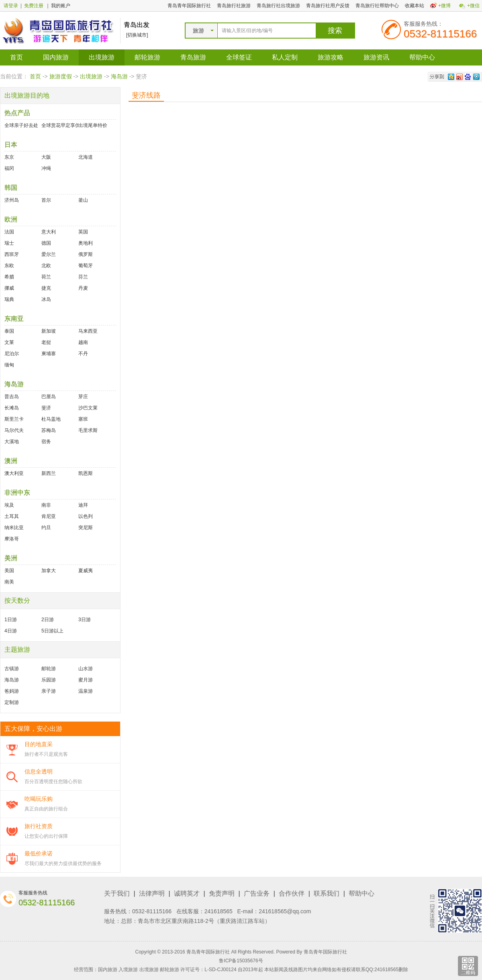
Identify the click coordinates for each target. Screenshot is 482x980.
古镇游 (12, 669)
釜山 (83, 200)
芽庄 (83, 397)
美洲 (11, 558)
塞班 (83, 419)
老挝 (46, 342)
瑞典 (9, 299)
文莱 (9, 342)
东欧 (9, 266)
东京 (9, 157)
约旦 (46, 528)
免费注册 (34, 6)
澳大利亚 (14, 473)
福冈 (9, 168)
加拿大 (49, 571)
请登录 (11, 6)
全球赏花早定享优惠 (60, 125)
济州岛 (12, 200)
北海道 (86, 157)
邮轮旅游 (147, 57)
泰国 (9, 331)
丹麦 (83, 288)
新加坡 (49, 331)
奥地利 (86, 243)
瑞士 (9, 243)
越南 (83, 342)
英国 (83, 232)
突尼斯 (86, 528)
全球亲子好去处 (21, 125)
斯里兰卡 (14, 419)
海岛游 (119, 76)
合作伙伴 (292, 893)
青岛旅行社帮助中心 (377, 6)
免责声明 (222, 893)
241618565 (219, 911)
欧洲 (11, 219)
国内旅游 (56, 57)
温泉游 (86, 691)
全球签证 (239, 57)
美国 (9, 571)
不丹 (83, 354)
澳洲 (11, 461)
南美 (9, 582)
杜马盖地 (51, 419)
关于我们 (117, 893)
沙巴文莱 (88, 408)
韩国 (11, 187)
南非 (46, 505)
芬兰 (83, 277)
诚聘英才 (187, 893)
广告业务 (257, 893)
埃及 (9, 505)
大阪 (46, 157)
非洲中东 (17, 492)
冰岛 (46, 299)
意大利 (49, 232)
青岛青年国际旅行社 (189, 6)
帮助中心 (422, 57)
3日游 (85, 620)
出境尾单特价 (93, 125)
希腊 (9, 277)
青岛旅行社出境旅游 (278, 6)
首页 (16, 57)
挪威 (9, 288)
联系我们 (327, 893)
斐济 (46, 408)
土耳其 (12, 516)
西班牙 (12, 254)
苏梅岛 (49, 430)
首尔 (46, 200)
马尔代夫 (14, 430)
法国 (9, 232)
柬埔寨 (49, 354)
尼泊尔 (12, 354)
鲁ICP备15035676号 (241, 961)
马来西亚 (88, 331)
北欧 (46, 266)
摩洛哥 (12, 539)
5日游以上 (52, 631)
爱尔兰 (49, 254)
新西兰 (49, 473)
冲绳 (46, 168)
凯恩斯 (86, 473)
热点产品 (17, 113)
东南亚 (14, 318)
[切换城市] (137, 35)
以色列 (86, 516)
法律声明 (152, 893)
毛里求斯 (88, 430)
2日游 (48, 620)
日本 (11, 144)
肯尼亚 (49, 516)
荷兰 (46, 277)
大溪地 (12, 442)
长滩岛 (12, 408)
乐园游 (49, 680)
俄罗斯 (86, 254)
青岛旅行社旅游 (234, 6)
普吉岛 (12, 397)
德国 (46, 243)
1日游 (11, 620)
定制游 (12, 702)
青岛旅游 (193, 57)
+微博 (444, 6)
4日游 (11, 631)
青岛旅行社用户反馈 (328, 6)
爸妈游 (12, 691)
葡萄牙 (86, 266)
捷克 (46, 288)
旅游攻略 (331, 57)
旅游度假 (61, 76)
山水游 (86, 669)
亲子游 (49, 691)
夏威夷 (86, 571)
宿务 (46, 442)
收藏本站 (415, 6)
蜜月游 (86, 680)
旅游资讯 (376, 57)
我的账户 (61, 6)
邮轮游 (49, 669)
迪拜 (83, 505)
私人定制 (285, 57)
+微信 (473, 6)
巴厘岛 (49, 397)
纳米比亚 (14, 528)
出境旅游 (102, 57)
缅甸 (9, 365)
